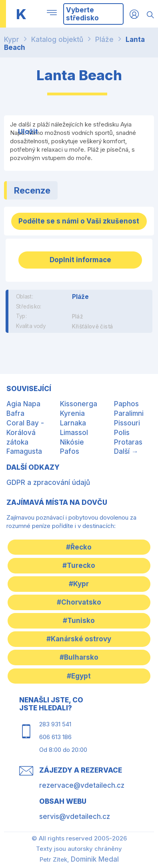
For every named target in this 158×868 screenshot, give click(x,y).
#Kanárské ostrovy (79, 639)
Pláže (104, 40)
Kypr (12, 40)
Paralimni (129, 413)
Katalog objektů (57, 40)
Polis (122, 433)
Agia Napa (23, 404)
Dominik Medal (95, 859)
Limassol (74, 433)
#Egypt (79, 676)
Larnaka (73, 423)
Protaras (128, 442)
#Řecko (79, 547)
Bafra (15, 413)
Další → (126, 451)
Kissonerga (79, 404)
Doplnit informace (80, 260)
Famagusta (24, 451)
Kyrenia (72, 413)
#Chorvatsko (79, 602)
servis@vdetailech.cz (75, 817)
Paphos (126, 404)
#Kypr (79, 584)
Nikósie (72, 442)
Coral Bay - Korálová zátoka (25, 433)
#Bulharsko (79, 657)
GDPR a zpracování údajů (48, 482)
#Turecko (79, 565)
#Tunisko (79, 621)
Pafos (70, 451)
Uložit (28, 132)
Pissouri (127, 423)
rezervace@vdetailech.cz (82, 785)
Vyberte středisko (82, 14)
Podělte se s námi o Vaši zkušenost (79, 221)
